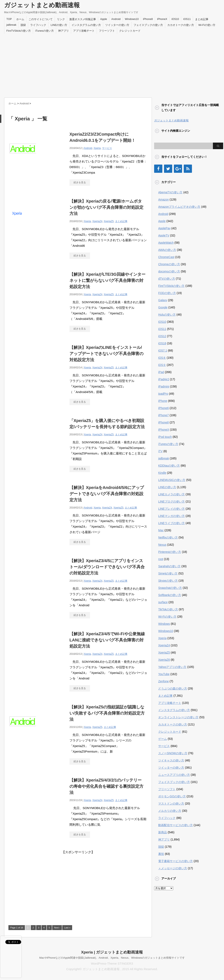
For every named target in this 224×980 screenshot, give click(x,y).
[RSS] (188, 169)
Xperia (97, 148)
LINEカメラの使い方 (171, 494)
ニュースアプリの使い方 (174, 775)
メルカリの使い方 (170, 811)
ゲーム (163, 739)
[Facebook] (158, 169)
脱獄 (23, 25)
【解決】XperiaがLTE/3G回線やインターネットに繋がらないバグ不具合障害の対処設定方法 (107, 280)
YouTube (164, 674)
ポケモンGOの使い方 (172, 796)
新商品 (163, 832)
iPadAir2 (164, 379)
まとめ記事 (202, 19)
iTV (160, 451)
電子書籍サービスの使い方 (176, 861)
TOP (9, 19)
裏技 (161, 854)
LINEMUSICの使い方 (172, 480)
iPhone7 (163, 415)
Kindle (162, 473)
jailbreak (11, 25)
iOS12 (162, 336)
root (161, 559)
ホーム (20, 19)
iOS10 (175, 19)
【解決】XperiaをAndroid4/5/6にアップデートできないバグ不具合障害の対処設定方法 (107, 494)
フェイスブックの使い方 (148, 25)
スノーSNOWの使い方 (173, 753)
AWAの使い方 (167, 250)
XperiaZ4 (97, 221)
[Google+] (178, 169)
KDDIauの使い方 (169, 466)
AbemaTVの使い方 (170, 192)
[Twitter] (168, 169)
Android (116, 19)
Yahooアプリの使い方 (172, 667)
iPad (161, 372)
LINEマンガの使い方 (171, 516)
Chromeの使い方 (169, 264)
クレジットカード (130, 31)
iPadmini (164, 386)
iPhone (163, 401)
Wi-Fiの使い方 (207, 25)
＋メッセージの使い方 (173, 868)
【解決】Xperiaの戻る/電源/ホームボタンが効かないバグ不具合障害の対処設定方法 (106, 207)
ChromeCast (166, 257)
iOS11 (187, 19)
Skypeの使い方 (168, 581)
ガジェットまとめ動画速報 (42, 5)
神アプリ (64, 31)
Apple (104, 19)
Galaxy (163, 300)
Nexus (162, 545)
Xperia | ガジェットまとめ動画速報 (112, 952)
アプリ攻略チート (84, 31)
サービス (107, 148)
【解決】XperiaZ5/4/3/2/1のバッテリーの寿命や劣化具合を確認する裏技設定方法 (106, 786)
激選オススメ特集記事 (83, 19)
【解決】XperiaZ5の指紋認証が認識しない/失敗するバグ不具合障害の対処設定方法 (107, 713)
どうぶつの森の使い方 (173, 688)
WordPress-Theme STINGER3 (112, 963)
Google (163, 307)
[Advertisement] (112, 65)
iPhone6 (163, 408)
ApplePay (164, 228)
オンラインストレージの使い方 (178, 717)
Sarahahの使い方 (169, 566)
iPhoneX (162, 19)
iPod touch (165, 437)
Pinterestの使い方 (170, 552)
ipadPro (163, 394)
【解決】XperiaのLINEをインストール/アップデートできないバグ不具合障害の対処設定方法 (106, 354)
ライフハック (38, 25)
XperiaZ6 (164, 660)
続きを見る (80, 182)
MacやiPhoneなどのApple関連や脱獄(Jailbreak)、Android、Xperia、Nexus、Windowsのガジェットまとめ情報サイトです (112, 958)
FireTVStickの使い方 (19, 31)
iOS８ (162, 358)
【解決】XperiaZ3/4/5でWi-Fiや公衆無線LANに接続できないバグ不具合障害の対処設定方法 (107, 640)
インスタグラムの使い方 (86, 25)
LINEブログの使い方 (171, 502)
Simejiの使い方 (168, 573)
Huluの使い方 (167, 315)
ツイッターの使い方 (117, 25)
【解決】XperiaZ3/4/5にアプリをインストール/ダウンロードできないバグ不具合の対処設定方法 (107, 567)
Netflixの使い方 (168, 537)
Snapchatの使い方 (170, 588)
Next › (57, 928)
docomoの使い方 (169, 271)
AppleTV (164, 235)
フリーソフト (107, 31)
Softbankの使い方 (170, 595)
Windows (164, 624)
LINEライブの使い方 (171, 523)
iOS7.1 (163, 350)
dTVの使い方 (167, 279)
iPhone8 (148, 19)
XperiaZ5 (109, 221)
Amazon (163, 199)
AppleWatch (166, 243)
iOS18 (162, 343)
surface (163, 602)
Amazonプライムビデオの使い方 (179, 207)
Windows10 (132, 19)
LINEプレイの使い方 (171, 509)
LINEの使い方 (59, 25)
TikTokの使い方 (168, 609)
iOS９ (162, 365)
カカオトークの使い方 (181, 25)
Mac (161, 530)
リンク (61, 19)
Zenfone (163, 681)
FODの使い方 (167, 293)
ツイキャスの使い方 (171, 760)
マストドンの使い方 (171, 804)
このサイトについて (41, 19)
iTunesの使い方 (44, 31)
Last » (67, 928)
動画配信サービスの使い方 (176, 825)
